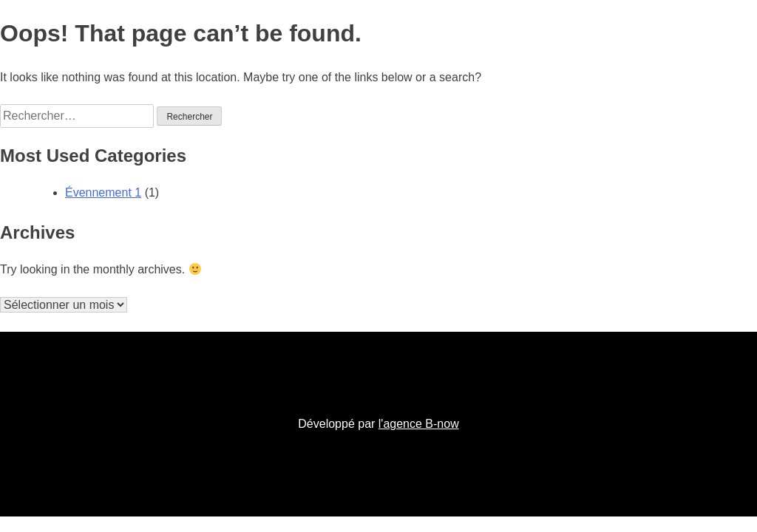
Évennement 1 (103, 192)
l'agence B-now (419, 424)
